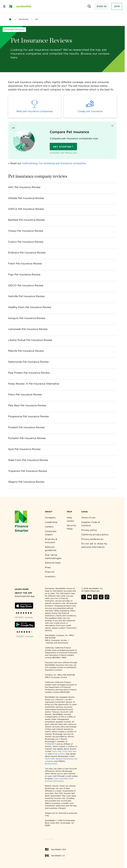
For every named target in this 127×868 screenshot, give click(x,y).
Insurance (24, 19)
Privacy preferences (92, 539)
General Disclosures (65, 759)
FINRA (48, 744)
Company (50, 518)
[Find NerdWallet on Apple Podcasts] (101, 598)
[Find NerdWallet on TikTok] (107, 598)
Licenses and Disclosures (57, 643)
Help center (70, 519)
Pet (37, 19)
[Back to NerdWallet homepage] (10, 19)
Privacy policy (89, 530)
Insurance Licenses (53, 670)
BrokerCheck (51, 764)
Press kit (50, 572)
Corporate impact (51, 533)
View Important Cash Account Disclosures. (59, 780)
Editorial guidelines (51, 549)
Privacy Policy (58, 754)
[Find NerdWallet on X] (84, 598)
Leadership (51, 522)
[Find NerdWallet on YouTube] (89, 598)
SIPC (54, 744)
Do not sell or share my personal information (94, 545)
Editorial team (53, 563)
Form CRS (57, 751)
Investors (50, 576)
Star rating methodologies (53, 557)
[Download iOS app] (24, 606)
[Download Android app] (25, 625)
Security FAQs (71, 527)
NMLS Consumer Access (56, 640)
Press (48, 567)
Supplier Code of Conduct (91, 524)
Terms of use (88, 518)
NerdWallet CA (55, 856)
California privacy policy (95, 534)
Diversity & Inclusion (51, 541)
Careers (49, 527)
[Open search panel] (89, 6)
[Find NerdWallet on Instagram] (95, 598)
